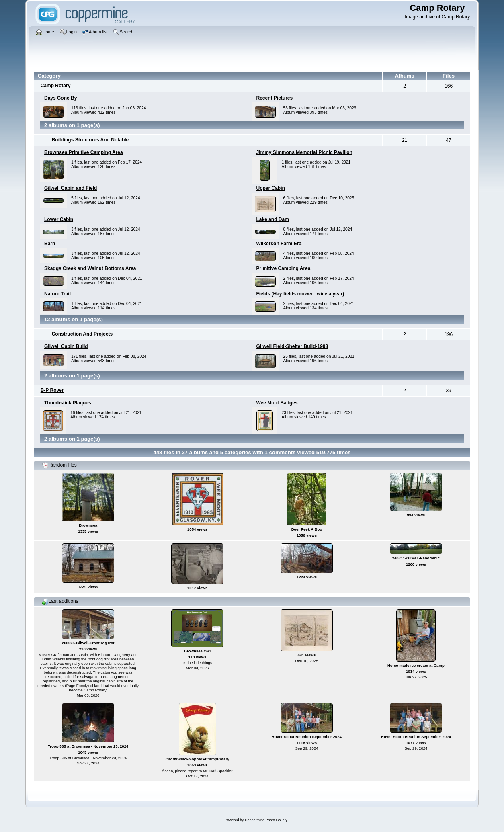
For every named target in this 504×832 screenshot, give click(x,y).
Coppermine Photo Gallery (266, 820)
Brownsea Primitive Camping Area (84, 152)
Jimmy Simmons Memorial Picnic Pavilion (304, 152)
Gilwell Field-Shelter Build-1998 (292, 346)
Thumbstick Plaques (68, 403)
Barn (50, 244)
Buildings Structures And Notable (90, 140)
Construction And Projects (82, 334)
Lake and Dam (272, 219)
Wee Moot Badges (277, 403)
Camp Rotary (56, 86)
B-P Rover (52, 390)
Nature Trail (57, 294)
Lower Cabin (59, 219)
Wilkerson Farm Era (279, 244)
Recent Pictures (274, 98)
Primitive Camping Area (283, 268)
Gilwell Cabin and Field (71, 188)
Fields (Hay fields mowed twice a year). (301, 294)
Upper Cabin (270, 188)
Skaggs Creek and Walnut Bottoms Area (90, 268)
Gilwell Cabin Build (66, 346)
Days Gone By (60, 98)
